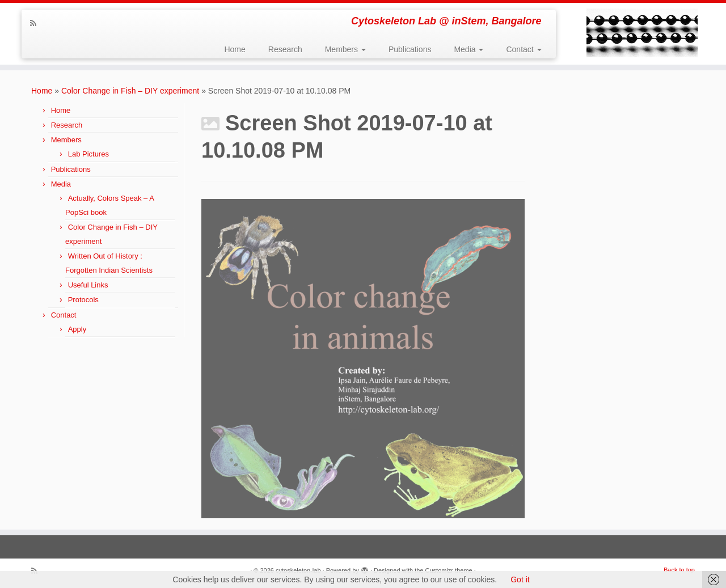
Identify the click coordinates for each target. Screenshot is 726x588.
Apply (77, 329)
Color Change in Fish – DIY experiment (130, 91)
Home (235, 49)
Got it (520, 579)
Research (285, 49)
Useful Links (88, 285)
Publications (410, 49)
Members (345, 49)
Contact (524, 49)
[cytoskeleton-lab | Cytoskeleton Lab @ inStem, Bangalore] (642, 33)
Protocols (83, 300)
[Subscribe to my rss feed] (37, 23)
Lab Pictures (88, 154)
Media (468, 49)
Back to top (679, 570)
